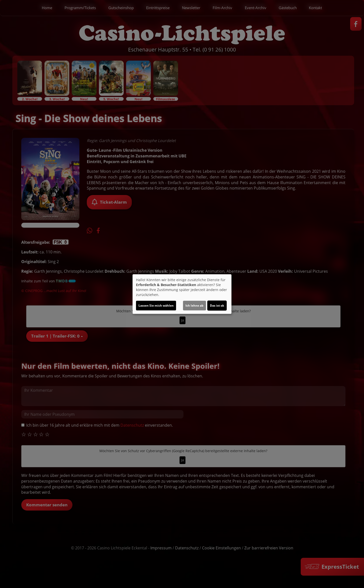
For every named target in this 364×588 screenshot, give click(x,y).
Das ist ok (217, 306)
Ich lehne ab (194, 306)
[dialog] (182, 294)
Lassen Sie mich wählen (156, 306)
